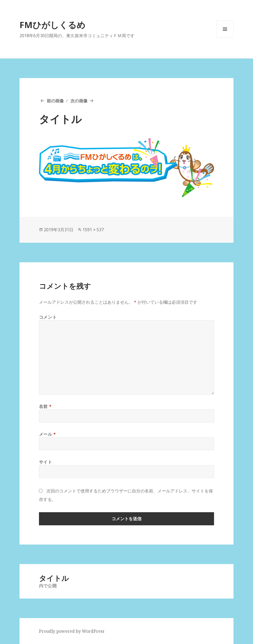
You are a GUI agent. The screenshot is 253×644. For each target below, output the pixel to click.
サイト (46, 462)
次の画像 (79, 101)
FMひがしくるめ (52, 25)
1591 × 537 (93, 230)
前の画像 (55, 101)
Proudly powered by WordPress (72, 631)
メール (48, 434)
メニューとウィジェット (225, 38)
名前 (45, 406)
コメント (48, 317)
